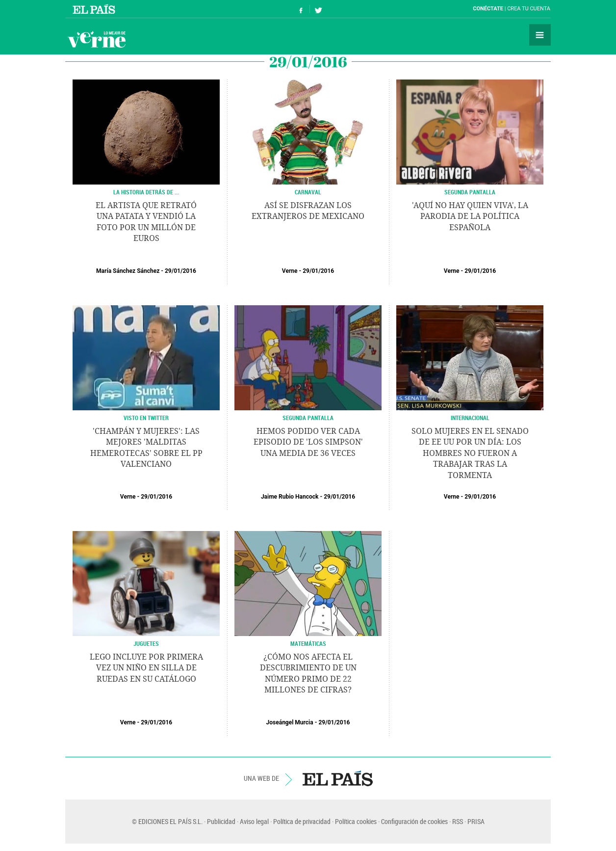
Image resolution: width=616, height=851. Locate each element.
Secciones (540, 35)
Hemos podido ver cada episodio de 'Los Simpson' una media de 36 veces (308, 442)
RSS (458, 821)
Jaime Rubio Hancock (290, 497)
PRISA (476, 821)
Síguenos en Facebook (301, 9)
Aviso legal (254, 821)
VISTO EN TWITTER (146, 418)
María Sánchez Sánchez (128, 271)
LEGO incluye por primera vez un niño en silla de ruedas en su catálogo (146, 668)
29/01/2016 (180, 271)
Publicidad (221, 821)
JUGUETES (146, 643)
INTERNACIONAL (470, 418)
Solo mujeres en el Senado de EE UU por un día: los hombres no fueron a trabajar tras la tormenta (470, 453)
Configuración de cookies (414, 821)
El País (95, 9)
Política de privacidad (302, 821)
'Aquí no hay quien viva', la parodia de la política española (470, 216)
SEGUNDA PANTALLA (470, 192)
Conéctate (488, 9)
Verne (97, 39)
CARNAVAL (308, 192)
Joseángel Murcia (290, 722)
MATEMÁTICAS (308, 643)
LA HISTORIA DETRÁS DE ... (146, 192)
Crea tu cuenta (529, 9)
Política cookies (356, 821)
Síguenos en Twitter (318, 9)
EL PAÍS (338, 778)
